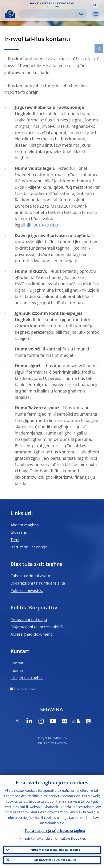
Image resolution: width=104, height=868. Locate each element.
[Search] (50, 14)
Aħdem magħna (25, 525)
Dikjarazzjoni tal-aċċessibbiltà (37, 627)
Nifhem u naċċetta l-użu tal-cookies (55, 850)
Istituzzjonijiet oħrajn (29, 547)
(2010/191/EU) (46, 225)
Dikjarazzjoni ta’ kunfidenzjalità (38, 583)
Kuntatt (17, 663)
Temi (15, 540)
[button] (95, 5)
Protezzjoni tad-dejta (29, 619)
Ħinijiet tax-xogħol (27, 678)
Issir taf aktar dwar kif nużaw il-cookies (55, 838)
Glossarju (19, 532)
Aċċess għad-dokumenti (32, 634)
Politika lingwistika (27, 590)
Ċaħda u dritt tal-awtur (30, 576)
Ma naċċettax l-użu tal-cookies (55, 860)
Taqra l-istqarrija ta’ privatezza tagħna (55, 831)
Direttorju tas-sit (25, 689)
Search (81, 14)
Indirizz (17, 670)
